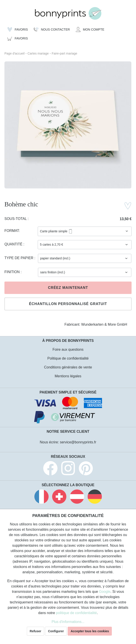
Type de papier (19, 258)
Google (105, 592)
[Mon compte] (90, 29)
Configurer (56, 631)
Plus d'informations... (68, 622)
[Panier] (18, 38)
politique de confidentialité (76, 613)
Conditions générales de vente (68, 367)
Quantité (14, 244)
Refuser (35, 631)
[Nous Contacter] (52, 29)
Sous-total (16, 219)
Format (12, 231)
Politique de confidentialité (68, 358)
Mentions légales (68, 376)
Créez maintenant (68, 288)
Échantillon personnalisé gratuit (68, 304)
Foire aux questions (68, 349)
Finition (13, 272)
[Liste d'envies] (18, 29)
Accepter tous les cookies (90, 631)
